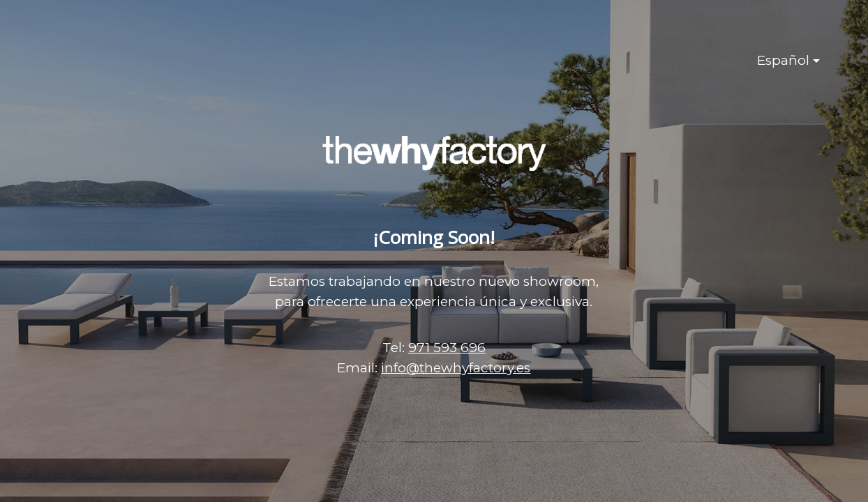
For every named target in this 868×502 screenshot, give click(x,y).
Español (783, 60)
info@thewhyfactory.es (456, 368)
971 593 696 (447, 348)
